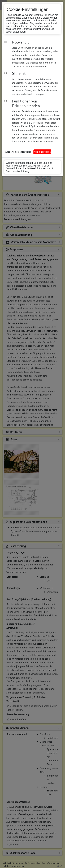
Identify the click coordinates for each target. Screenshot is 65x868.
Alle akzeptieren (42, 152)
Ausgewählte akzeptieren (18, 152)
